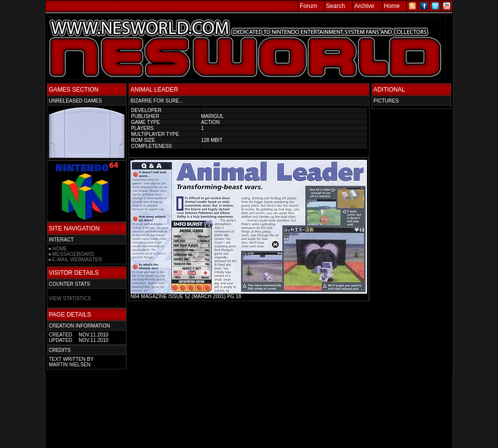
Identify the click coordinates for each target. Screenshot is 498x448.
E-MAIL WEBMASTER (77, 260)
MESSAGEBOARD (73, 254)
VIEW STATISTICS (70, 298)
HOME (60, 249)
